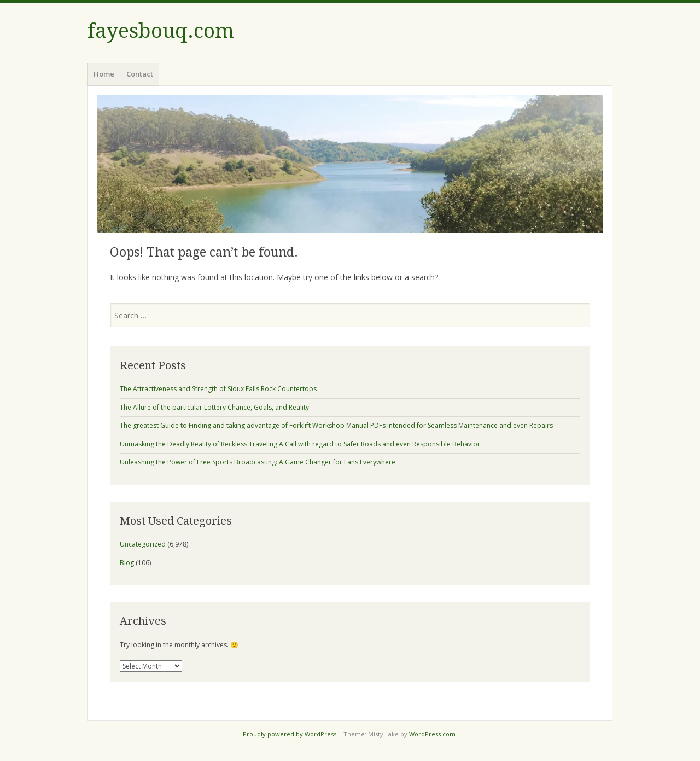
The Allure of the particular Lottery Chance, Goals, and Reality (214, 407)
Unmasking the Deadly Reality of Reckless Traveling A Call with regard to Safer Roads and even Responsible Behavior (300, 444)
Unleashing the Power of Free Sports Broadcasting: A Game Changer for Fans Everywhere (258, 462)
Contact (140, 74)
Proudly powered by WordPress (290, 734)
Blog (127, 563)
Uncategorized (143, 544)
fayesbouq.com (161, 31)
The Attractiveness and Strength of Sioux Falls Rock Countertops (218, 389)
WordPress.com (432, 734)
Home (104, 74)
